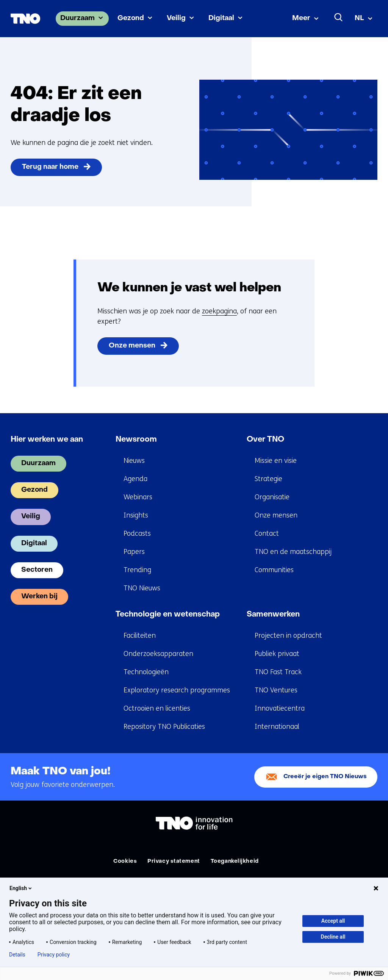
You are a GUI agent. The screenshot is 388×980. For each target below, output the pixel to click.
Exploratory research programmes (177, 690)
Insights (136, 515)
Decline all (333, 937)
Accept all (333, 921)
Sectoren (37, 570)
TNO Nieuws (142, 588)
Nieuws (134, 461)
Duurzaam (77, 18)
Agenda (135, 479)
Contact (267, 533)
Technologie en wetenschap (168, 615)
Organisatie (272, 497)
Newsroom (136, 440)
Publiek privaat (277, 654)
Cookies (125, 861)
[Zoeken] (339, 17)
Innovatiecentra (280, 708)
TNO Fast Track (278, 672)
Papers (134, 552)
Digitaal (221, 18)
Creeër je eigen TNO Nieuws (325, 777)
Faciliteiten (140, 636)
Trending (137, 570)
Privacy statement (174, 861)
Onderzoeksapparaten (158, 654)
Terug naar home (50, 167)
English (21, 888)
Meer (301, 18)
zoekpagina (219, 311)
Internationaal (277, 727)
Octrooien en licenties (157, 708)
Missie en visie (276, 461)
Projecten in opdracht (288, 636)
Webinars (138, 497)
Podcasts (137, 533)
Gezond (131, 18)
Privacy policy (54, 955)
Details (17, 955)
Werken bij (39, 597)
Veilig (176, 18)
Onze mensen (132, 346)
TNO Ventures (276, 690)
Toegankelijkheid (235, 861)
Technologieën (146, 672)
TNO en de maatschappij (293, 552)
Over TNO (265, 440)
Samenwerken (273, 615)
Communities (274, 570)
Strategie (268, 479)
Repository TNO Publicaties (164, 727)
